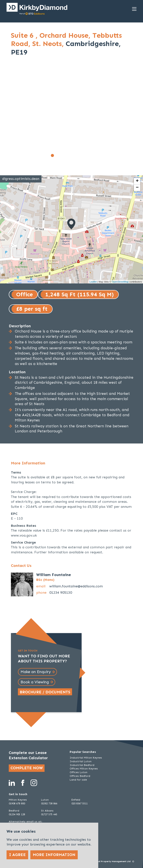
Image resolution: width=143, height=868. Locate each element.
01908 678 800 (17, 803)
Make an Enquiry (36, 672)
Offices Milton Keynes (84, 769)
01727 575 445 (49, 814)
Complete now (27, 768)
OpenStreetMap (120, 282)
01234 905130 (61, 593)
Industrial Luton (81, 761)
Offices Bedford (80, 776)
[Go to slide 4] (67, 155)
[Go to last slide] (17, 114)
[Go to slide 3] (62, 155)
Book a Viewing (35, 682)
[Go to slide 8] (86, 155)
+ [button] (137, 181)
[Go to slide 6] (76, 155)
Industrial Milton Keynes (86, 758)
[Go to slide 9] (91, 155)
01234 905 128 (17, 814)
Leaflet (93, 282)
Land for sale (78, 780)
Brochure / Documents (45, 692)
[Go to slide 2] (57, 155)
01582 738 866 (49, 803)
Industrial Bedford (82, 765)
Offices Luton (78, 772)
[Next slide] (126, 114)
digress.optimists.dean (21, 179)
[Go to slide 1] (52, 155)
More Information (54, 855)
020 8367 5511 (79, 803)
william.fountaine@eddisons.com (76, 586)
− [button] (137, 188)
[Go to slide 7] (81, 155)
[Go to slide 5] (72, 155)
